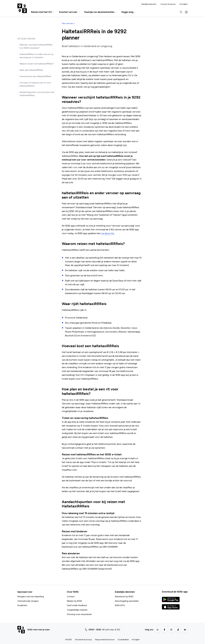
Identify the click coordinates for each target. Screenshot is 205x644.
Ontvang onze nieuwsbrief (79, 614)
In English (184, 4)
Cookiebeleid (123, 640)
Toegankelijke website (77, 610)
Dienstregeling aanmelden (127, 601)
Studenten (22, 605)
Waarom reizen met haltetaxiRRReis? (37, 64)
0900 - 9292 (95, 630)
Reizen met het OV (43, 12)
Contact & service (168, 4)
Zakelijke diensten (149, 4)
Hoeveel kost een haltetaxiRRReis (35, 76)
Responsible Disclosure (105, 640)
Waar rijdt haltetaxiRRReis (31, 70)
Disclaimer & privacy (83, 640)
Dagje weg (129, 12)
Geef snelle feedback (77, 605)
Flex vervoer (68, 23)
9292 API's (120, 605)
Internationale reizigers (28, 601)
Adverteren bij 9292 (124, 597)
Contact (71, 597)
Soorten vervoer (70, 12)
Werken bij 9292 (74, 601)
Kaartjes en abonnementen (101, 12)
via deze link (108, 233)
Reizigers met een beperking (31, 597)
